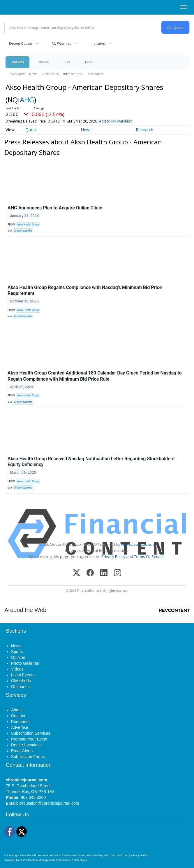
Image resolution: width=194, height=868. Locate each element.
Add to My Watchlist (115, 121)
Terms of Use (119, 855)
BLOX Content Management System (42, 860)
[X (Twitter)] (76, 573)
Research (144, 130)
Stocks (44, 62)
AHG (27, 100)
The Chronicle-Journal (40, 855)
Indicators (98, 43)
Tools (89, 62)
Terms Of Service (149, 556)
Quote (31, 130)
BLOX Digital (80, 860)
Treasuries (96, 74)
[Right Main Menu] (184, 7)
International (73, 74)
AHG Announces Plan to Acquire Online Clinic (55, 208)
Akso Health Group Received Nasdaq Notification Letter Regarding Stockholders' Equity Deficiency (91, 462)
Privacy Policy (113, 556)
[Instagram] (118, 573)
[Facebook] (90, 573)
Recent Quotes (21, 43)
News (33, 74)
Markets (17, 62)
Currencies (50, 74)
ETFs (67, 62)
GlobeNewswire (23, 231)
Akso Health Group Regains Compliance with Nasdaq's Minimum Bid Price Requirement (85, 290)
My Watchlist (61, 43)
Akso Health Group (28, 225)
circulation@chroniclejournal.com (49, 803)
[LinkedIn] (104, 573)
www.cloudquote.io (138, 544)
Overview (17, 74)
